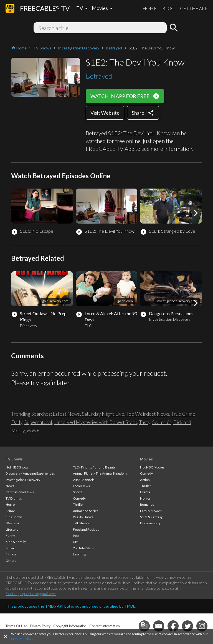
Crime (10, 511)
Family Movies (151, 511)
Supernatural (38, 422)
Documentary (150, 523)
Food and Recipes (86, 529)
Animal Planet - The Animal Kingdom (100, 473)
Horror (11, 504)
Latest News (66, 414)
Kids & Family (16, 542)
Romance (147, 504)
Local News (81, 486)
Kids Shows (14, 517)
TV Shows (14, 459)
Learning (79, 554)
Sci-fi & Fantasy (151, 517)
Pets (76, 536)
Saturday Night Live (103, 414)
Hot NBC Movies (152, 467)
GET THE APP (194, 8)
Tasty (145, 422)
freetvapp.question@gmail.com (31, 594)
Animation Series (86, 511)
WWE (33, 430)
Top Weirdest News (148, 414)
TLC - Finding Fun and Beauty (94, 467)
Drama (145, 492)
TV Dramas (14, 498)
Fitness (11, 554)
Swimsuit (162, 422)
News (10, 486)
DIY (75, 542)
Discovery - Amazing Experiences (30, 473)
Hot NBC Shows (17, 467)
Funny (10, 536)
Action (145, 480)
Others (11, 561)
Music (10, 548)
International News (20, 492)
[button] (196, 213)
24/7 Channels (84, 480)
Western (12, 523)
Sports (78, 492)
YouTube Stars (83, 548)
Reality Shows (83, 517)
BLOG (168, 8)
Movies (146, 459)
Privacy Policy (21, 639)
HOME (150, 8)
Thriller (78, 504)
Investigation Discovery (23, 480)
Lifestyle (12, 529)
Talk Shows (81, 523)
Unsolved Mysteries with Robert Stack (96, 422)
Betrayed (99, 76)
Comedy (79, 498)
